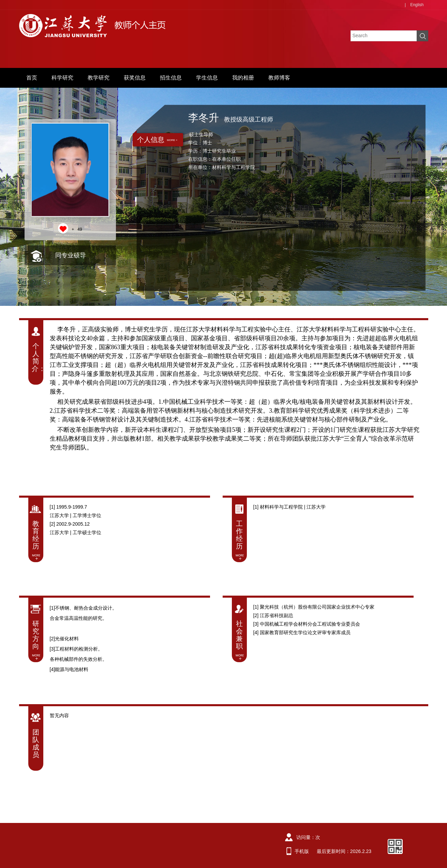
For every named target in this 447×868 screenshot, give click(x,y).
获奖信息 (135, 78)
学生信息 (207, 78)
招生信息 (171, 78)
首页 (32, 78)
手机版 (302, 851)
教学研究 (99, 78)
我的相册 (243, 78)
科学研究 (62, 78)
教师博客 (279, 78)
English (417, 5)
